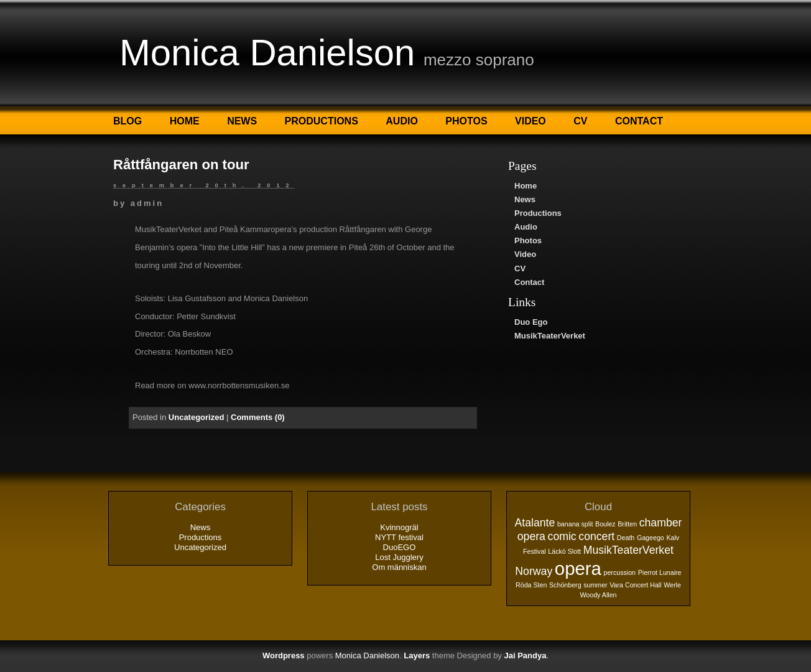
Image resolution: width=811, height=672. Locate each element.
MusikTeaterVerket (550, 336)
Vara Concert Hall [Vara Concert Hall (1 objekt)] (635, 585)
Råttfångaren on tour (181, 165)
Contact (639, 121)
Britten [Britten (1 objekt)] (627, 524)
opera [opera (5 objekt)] (578, 568)
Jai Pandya (525, 656)
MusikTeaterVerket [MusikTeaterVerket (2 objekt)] (628, 550)
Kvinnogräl (399, 527)
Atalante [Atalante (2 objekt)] (535, 523)
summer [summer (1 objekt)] (595, 585)
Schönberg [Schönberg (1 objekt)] (565, 585)
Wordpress (284, 656)
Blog (127, 121)
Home (185, 121)
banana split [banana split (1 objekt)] (575, 524)
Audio (402, 121)
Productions (322, 121)
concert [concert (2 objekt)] (596, 536)
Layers (417, 656)
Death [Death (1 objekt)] (626, 538)
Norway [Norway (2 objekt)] (534, 571)
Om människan (399, 567)
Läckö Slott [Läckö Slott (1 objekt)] (564, 551)
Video (531, 121)
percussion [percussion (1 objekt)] (619, 572)
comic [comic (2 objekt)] (562, 536)
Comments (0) (258, 417)
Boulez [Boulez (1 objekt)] (605, 524)
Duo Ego (531, 322)
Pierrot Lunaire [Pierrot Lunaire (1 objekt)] (660, 572)
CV (580, 121)
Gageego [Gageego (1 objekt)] (651, 538)
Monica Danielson (267, 53)
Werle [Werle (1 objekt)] (672, 585)
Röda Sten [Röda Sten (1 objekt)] (531, 585)
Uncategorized (197, 417)
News (242, 121)
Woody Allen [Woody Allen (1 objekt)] (598, 595)
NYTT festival (399, 537)
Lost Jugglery (399, 557)
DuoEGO (400, 547)
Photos (466, 121)
